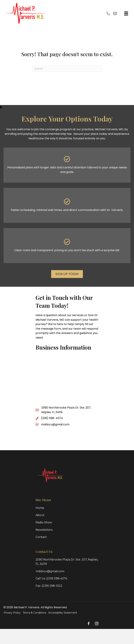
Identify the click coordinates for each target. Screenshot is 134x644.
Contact (41, 537)
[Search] (67, 69)
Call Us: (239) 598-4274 (51, 578)
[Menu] (126, 13)
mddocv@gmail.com (55, 424)
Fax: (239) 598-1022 (49, 586)
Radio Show (44, 522)
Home (40, 508)
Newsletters (44, 530)
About (40, 515)
